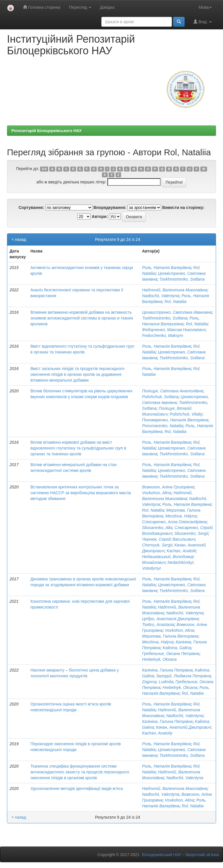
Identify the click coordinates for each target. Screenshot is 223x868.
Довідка (107, 7)
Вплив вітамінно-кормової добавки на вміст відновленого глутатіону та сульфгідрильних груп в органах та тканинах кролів (78, 448)
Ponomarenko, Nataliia (163, 426)
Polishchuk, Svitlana (160, 397)
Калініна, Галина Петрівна (167, 670)
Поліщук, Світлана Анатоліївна (172, 391)
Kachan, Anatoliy (157, 733)
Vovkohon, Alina (157, 493)
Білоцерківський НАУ (161, 855)
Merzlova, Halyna (181, 516)
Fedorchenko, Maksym (163, 335)
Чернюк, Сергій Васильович (168, 539)
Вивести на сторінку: (183, 207)
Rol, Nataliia (175, 302)
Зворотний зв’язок (202, 855)
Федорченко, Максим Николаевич (174, 330)
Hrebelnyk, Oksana (159, 659)
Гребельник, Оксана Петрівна (171, 654)
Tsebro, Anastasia (158, 625)
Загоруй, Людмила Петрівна (184, 676)
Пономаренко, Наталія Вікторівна (175, 420)
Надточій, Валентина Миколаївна (175, 290)
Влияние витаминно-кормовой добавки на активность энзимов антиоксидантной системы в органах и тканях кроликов (82, 318)
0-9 (44, 169)
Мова (205, 7)
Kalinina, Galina (177, 648)
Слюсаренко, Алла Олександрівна (174, 522)
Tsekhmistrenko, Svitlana (182, 279)
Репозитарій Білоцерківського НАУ (46, 131)
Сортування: (31, 207)
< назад (19, 239)
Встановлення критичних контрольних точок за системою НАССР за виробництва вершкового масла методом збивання (81, 493)
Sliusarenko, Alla (157, 528)
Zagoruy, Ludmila (158, 682)
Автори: (100, 216)
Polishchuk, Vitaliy (186, 414)
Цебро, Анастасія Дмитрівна (170, 619)
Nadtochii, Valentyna (161, 296)
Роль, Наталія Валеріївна (167, 268)
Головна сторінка (42, 7)
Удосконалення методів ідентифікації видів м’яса (77, 788)
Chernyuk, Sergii (157, 545)
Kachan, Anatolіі (181, 551)
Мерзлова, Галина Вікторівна (170, 636)
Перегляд (80, 7)
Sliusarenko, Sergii (191, 533)
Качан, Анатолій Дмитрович (184, 727)
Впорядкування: (110, 207)
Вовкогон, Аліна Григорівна (168, 487)
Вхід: (203, 22)
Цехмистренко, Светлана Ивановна (177, 312)
